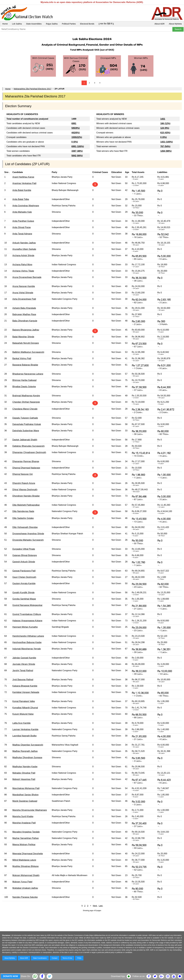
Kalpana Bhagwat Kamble (25, 686)
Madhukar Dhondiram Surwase (27, 757)
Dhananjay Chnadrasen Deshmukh (29, 452)
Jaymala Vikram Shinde (24, 664)
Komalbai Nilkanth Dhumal (25, 708)
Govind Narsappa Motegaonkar (27, 605)
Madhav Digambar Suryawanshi (28, 745)
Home (5, 24)
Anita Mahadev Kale (22, 212)
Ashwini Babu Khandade (24, 308)
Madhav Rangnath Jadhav (25, 751)
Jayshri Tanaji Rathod (23, 670)
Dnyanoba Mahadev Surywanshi (28, 540)
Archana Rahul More (22, 265)
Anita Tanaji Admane (22, 234)
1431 (163, 119)
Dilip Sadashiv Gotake (23, 518)
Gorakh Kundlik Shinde (24, 592)
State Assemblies (34, 24)
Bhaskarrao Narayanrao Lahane (28, 374)
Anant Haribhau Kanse (23, 177)
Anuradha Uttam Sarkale (24, 249)
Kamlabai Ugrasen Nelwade (26, 692)
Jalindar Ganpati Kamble (24, 658)
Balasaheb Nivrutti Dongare (26, 343)
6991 (74, 123)
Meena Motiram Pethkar (24, 845)
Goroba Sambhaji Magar (24, 599)
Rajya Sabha (52, 24)
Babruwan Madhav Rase (24, 314)
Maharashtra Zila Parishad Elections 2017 (32, 89)
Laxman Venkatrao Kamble (25, 729)
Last (101, 906)
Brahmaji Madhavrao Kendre (26, 396)
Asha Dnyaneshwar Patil (24, 299)
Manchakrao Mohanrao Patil (26, 788)
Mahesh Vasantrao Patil (24, 779)
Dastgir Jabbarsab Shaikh (25, 440)
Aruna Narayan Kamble (24, 286)
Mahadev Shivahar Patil (24, 773)
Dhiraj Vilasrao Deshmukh (25, 490)
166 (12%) (165, 123)
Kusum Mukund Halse (23, 714)
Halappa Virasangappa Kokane (27, 621)
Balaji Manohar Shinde (23, 337)
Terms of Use (67, 958)
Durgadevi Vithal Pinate (24, 549)
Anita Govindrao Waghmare (26, 206)
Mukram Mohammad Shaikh (26, 875)
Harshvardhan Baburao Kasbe (27, 642)
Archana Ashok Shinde (23, 255)
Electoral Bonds (87, 24)
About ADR (160, 24)
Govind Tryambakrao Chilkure (27, 614)
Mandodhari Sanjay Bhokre (25, 795)
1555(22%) (77, 137)
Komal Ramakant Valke (24, 701)
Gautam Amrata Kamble (24, 583)
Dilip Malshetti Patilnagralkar (26, 505)
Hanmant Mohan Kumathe (25, 627)
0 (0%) (75, 142)
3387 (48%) (77, 151)
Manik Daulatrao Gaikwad (25, 801)
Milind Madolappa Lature (24, 860)
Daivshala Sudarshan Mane (26, 431)
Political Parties (69, 24)
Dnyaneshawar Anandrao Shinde (28, 534)
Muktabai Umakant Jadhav (25, 888)
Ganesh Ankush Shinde (24, 562)
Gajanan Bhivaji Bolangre (25, 555)
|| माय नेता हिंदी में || (106, 24)
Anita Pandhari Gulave (23, 221)
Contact (55, 958)
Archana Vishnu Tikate (23, 271)
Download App (118, 976)
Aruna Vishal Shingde (23, 293)
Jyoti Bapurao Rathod (23, 680)
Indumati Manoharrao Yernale (27, 649)
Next (95, 906)
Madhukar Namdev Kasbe (25, 767)
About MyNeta (175, 24)
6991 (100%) (78, 146)
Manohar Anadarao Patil (24, 823)
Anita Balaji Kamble (22, 190)
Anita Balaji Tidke (21, 199)
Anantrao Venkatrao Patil (24, 183)
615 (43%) (165, 133)
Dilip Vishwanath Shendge (25, 527)
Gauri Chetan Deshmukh (24, 577)
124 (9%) (165, 128)
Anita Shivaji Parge (22, 227)
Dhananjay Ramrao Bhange (26, 461)
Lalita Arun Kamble (21, 723)
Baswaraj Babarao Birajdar (25, 365)
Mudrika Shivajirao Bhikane (26, 866)
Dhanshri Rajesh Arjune (24, 483)
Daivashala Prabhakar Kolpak (27, 424)
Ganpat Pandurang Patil (24, 571)
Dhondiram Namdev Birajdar (26, 496)
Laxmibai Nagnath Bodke (25, 736)
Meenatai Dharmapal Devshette (28, 854)
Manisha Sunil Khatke (23, 816)
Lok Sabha (17, 24)
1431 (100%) (167, 142)
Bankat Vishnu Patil (22, 358)
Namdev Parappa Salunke (25, 897)
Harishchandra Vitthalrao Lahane (28, 636)
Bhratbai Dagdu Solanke (24, 387)
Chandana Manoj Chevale (25, 409)
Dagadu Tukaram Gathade (25, 418)
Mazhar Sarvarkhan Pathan (26, 838)
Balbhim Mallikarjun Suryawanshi (28, 352)
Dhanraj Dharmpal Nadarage (26, 468)
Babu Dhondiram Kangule (25, 321)
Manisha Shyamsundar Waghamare (30, 810)
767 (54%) (165, 146)
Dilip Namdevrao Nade (23, 511)
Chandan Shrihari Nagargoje (26, 402)
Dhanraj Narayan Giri (23, 474)
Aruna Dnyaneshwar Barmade (27, 277)
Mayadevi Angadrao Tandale (26, 832)
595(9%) (76, 128)
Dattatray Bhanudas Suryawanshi (28, 446)
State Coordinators (40, 958)
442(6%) (76, 133)
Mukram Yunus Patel (22, 882)
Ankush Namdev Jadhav (24, 243)
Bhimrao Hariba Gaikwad (24, 380)
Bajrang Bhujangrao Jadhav (26, 330)
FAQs (79, 958)
